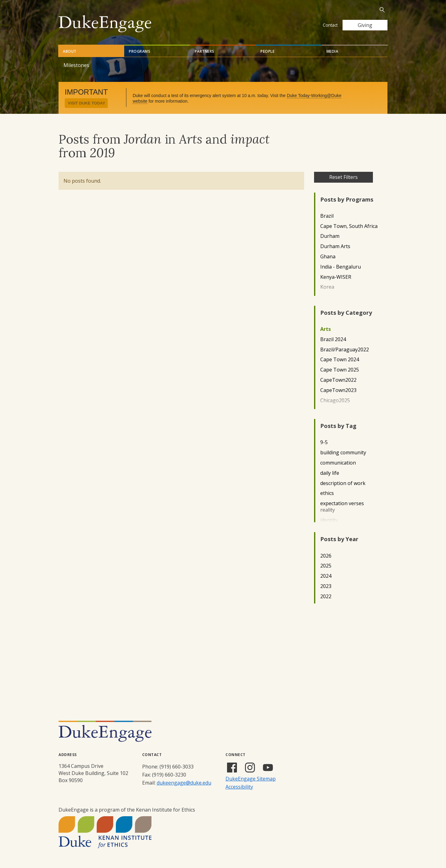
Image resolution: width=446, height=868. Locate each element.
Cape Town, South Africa (349, 226)
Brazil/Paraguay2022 (345, 350)
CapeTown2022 (338, 380)
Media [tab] (332, 51)
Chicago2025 (335, 401)
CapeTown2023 (338, 390)
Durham (330, 236)
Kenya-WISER (336, 277)
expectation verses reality (342, 507)
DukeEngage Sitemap (251, 779)
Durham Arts (335, 246)
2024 (326, 576)
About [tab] (70, 51)
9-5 (324, 442)
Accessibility (239, 787)
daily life (330, 473)
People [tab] (267, 51)
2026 (326, 556)
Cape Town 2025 (340, 370)
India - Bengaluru (341, 267)
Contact (330, 25)
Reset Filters (343, 177)
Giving (365, 25)
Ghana (328, 257)
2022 (326, 596)
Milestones (76, 65)
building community (343, 453)
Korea (327, 287)
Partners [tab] (205, 51)
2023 (326, 586)
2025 (326, 566)
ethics (327, 493)
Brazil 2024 (333, 339)
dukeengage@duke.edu (184, 783)
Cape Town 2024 (340, 360)
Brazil (327, 216)
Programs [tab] (140, 51)
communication (338, 463)
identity (329, 520)
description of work (343, 483)
